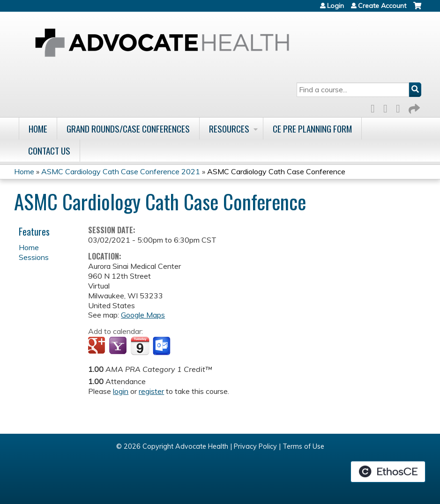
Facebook (375, 107)
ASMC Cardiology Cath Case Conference (276, 171)
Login (336, 6)
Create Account (382, 6)
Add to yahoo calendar (119, 346)
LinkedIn (401, 107)
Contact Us (49, 151)
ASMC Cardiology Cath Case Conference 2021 (121, 171)
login (121, 391)
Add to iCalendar (140, 346)
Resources (229, 129)
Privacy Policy (255, 446)
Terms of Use (303, 446)
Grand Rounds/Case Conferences (128, 129)
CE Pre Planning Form (312, 129)
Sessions (34, 257)
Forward (413, 107)
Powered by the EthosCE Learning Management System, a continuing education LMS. (388, 472)
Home (38, 129)
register (151, 391)
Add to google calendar (98, 346)
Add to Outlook (162, 346)
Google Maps (143, 315)
